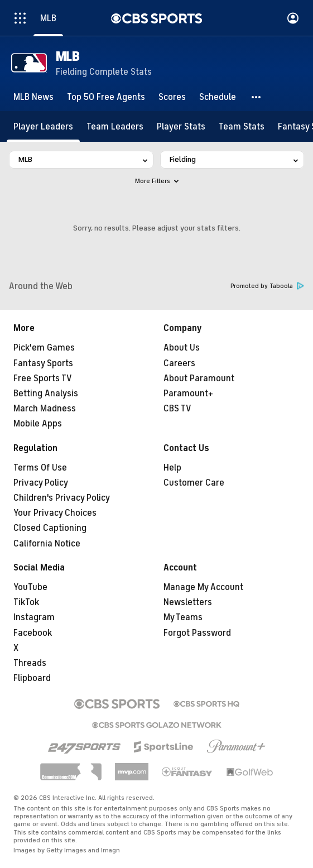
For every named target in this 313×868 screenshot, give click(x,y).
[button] (257, 97)
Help (172, 468)
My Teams (183, 617)
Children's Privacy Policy (62, 498)
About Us (182, 348)
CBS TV (177, 409)
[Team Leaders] (115, 126)
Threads (30, 663)
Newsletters (188, 602)
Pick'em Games (44, 348)
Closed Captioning (50, 528)
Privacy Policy (41, 483)
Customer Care (194, 483)
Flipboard (32, 678)
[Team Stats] (242, 126)
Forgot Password (197, 633)
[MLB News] (33, 97)
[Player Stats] (181, 126)
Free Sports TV (43, 378)
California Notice (47, 544)
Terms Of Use (40, 468)
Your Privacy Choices (55, 513)
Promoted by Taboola (267, 286)
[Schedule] (218, 97)
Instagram (34, 617)
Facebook (33, 633)
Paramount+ (188, 394)
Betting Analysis (46, 394)
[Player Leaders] (43, 126)
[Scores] (172, 97)
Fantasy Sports (43, 363)
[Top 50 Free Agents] (106, 97)
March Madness (45, 409)
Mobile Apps (38, 424)
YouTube (30, 587)
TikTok (26, 602)
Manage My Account (203, 587)
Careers (179, 363)
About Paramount (199, 378)
